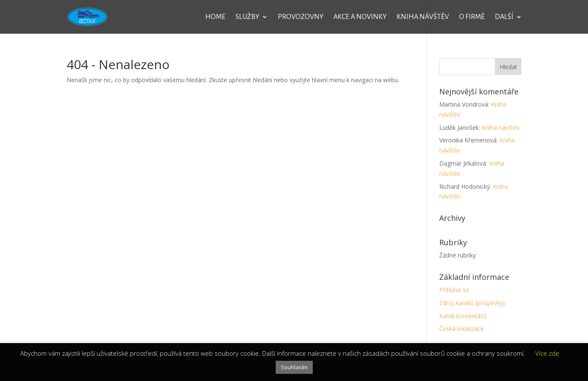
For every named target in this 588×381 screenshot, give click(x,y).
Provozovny (301, 17)
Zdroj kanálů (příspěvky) (472, 303)
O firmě (472, 17)
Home (215, 17)
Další (504, 17)
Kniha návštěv (423, 17)
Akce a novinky (360, 17)
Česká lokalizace (462, 329)
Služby (247, 17)
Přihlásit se (454, 290)
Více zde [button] (547, 353)
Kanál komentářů (463, 316)
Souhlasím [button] (294, 367)
